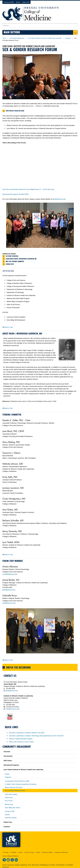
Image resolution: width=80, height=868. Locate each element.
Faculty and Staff (9, 2)
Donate (7, 815)
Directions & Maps (47, 852)
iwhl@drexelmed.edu (13, 709)
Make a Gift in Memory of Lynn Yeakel (21, 742)
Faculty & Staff (10, 811)
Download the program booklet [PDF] (16, 194)
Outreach (7, 827)
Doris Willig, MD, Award (12, 808)
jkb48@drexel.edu (59, 199)
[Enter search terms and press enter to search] (40, 26)
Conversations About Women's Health (17, 781)
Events (7, 774)
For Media (13, 852)
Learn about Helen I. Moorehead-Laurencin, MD (21, 259)
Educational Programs (11, 765)
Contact (38, 852)
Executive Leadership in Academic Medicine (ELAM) (27, 733)
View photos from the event (15, 111)
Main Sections (12, 32)
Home (4, 38)
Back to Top (8, 327)
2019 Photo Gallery (11, 794)
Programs (68, 38)
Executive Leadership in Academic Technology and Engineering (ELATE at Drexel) (36, 736)
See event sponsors (12, 256)
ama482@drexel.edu (10, 574)
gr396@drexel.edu (9, 603)
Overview (7, 752)
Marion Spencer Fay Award (14, 787)
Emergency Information (61, 852)
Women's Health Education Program (21, 739)
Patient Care (8, 822)
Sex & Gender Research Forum (15, 791)
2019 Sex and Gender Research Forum (16, 189)
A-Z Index (6, 852)
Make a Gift (26, 2)
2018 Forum (9, 798)
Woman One (9, 804)
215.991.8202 (60, 865)
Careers (20, 852)
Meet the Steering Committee (15, 261)
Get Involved (8, 756)
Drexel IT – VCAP (41, 189)
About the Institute (11, 818)
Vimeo (52, 189)
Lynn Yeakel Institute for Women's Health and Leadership (45, 38)
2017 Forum (9, 801)
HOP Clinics (8, 761)
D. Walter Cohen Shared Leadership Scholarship (21, 784)
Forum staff (10, 264)
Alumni (18, 2)
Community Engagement (17, 38)
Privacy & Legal (29, 852)
